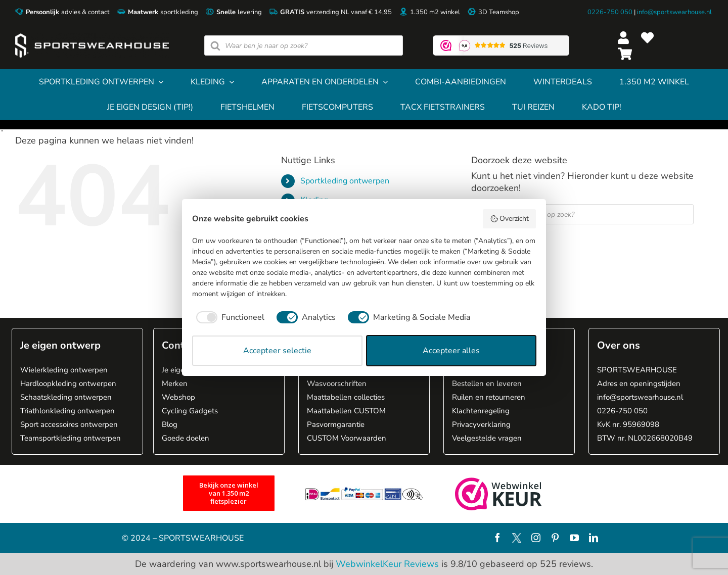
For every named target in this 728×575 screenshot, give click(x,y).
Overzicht (510, 219)
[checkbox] (228, 317)
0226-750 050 (610, 12)
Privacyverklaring (481, 424)
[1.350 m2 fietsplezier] (229, 493)
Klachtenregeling (481, 411)
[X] (517, 538)
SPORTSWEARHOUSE (637, 370)
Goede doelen (186, 438)
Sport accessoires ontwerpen (69, 424)
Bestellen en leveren (487, 384)
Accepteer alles (451, 351)
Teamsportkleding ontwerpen (71, 438)
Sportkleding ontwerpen (345, 181)
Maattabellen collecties (346, 397)
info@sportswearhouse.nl (674, 12)
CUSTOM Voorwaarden (347, 438)
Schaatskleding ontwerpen (66, 397)
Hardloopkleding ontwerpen (68, 384)
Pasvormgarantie (336, 424)
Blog (170, 424)
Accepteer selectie (277, 351)
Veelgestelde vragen (487, 438)
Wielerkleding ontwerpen (64, 370)
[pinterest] (555, 538)
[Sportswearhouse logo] (92, 38)
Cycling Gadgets (190, 411)
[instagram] (536, 538)
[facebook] (497, 538)
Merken (175, 384)
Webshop (178, 397)
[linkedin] (594, 538)
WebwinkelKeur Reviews (387, 564)
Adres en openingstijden (639, 384)
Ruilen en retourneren (489, 397)
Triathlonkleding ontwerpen (67, 411)
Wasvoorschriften (337, 384)
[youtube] (574, 538)
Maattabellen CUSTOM (346, 411)
